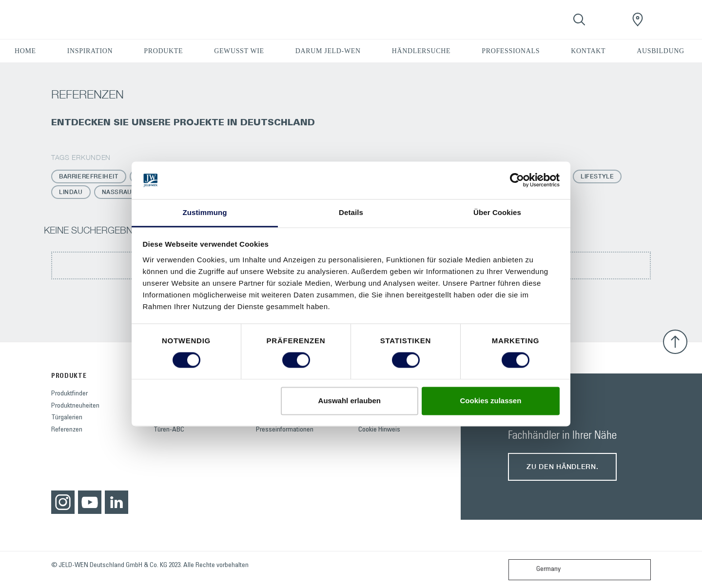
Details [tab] (351, 212)
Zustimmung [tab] (205, 212)
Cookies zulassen (490, 401)
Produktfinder (69, 394)
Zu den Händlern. (562, 466)
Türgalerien (67, 418)
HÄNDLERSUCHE (421, 51)
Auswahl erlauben (350, 401)
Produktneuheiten (75, 406)
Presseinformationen (285, 430)
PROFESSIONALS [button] (511, 51)
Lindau (71, 192)
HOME (25, 51)
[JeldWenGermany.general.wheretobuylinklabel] (638, 20)
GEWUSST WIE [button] (239, 51)
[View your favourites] (608, 20)
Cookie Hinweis (379, 430)
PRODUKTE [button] (163, 51)
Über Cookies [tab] (497, 212)
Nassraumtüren (131, 192)
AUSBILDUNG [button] (660, 51)
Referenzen (67, 430)
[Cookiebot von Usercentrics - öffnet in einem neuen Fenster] (517, 180)
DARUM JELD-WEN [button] (328, 51)
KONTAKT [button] (588, 51)
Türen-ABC (169, 430)
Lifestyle (597, 176)
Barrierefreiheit (89, 176)
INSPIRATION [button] (90, 51)
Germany (537, 570)
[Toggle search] (579, 20)
